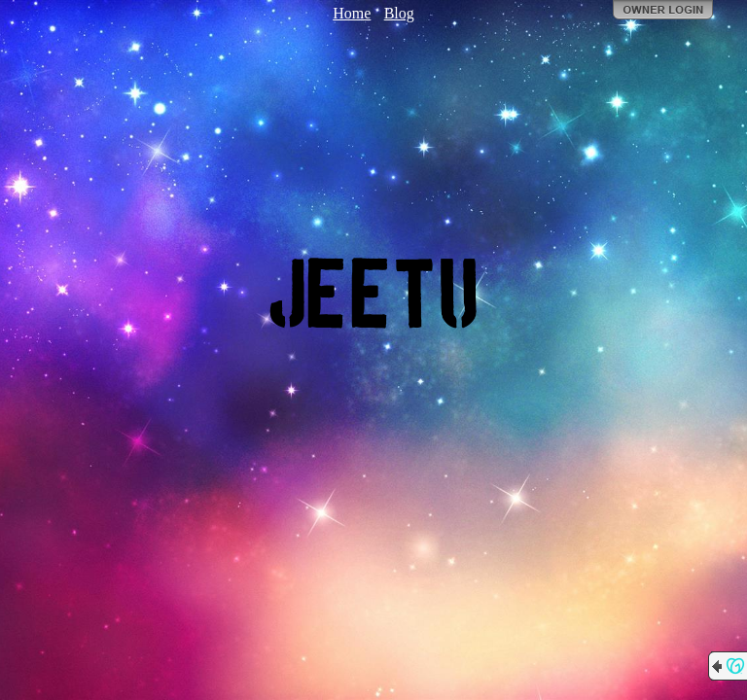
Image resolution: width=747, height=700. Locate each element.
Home (352, 13)
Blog (399, 13)
